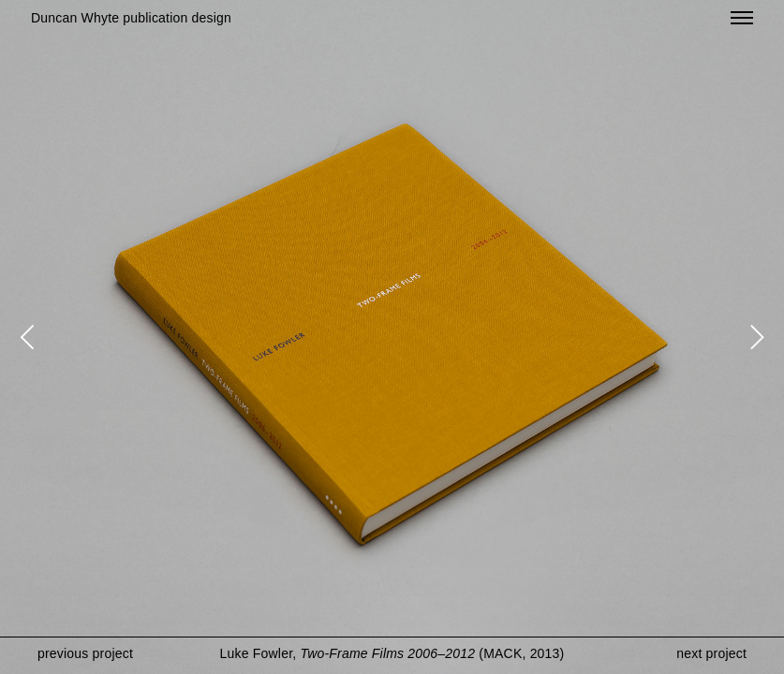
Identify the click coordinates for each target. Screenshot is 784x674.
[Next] (754, 337)
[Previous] (30, 337)
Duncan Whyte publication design (131, 18)
